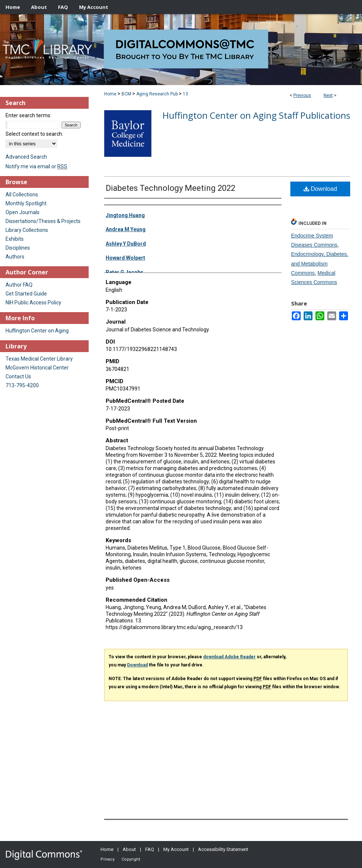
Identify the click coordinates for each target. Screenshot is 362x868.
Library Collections (27, 230)
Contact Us (18, 376)
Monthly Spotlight (26, 203)
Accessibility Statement (223, 849)
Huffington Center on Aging (37, 331)
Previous (302, 95)
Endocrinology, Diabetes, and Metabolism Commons (320, 263)
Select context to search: (34, 134)
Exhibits (15, 239)
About (129, 849)
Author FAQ (19, 285)
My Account (176, 849)
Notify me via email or (36, 166)
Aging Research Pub (157, 94)
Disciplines (18, 248)
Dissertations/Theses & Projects (43, 221)
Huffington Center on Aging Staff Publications (256, 115)
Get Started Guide (26, 294)
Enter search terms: (28, 115)
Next (328, 95)
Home (110, 94)
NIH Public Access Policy (33, 303)
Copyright (131, 859)
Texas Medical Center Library (39, 359)
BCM (126, 94)
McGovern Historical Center (37, 368)
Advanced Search (26, 157)
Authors (15, 257)
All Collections (22, 195)
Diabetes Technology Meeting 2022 (170, 188)
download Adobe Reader (229, 657)
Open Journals (23, 212)
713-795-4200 (22, 385)
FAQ (150, 849)
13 (185, 94)
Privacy (107, 859)
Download (320, 189)
